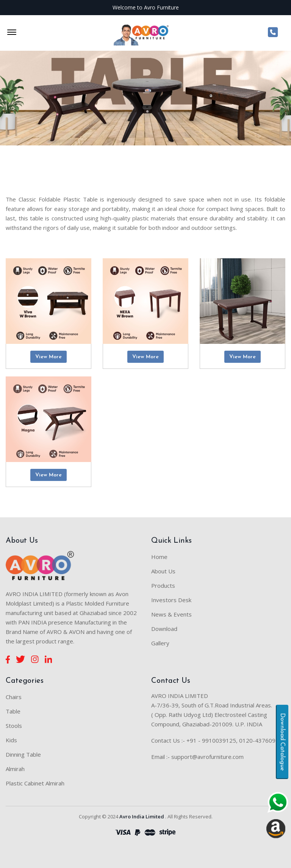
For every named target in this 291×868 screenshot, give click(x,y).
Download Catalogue (282, 742)
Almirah (15, 769)
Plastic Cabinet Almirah (35, 783)
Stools (14, 726)
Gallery (160, 643)
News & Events (171, 614)
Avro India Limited (142, 816)
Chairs (14, 697)
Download (164, 629)
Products (163, 585)
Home (159, 557)
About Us (163, 571)
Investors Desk (171, 600)
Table (13, 711)
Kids (11, 740)
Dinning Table (23, 754)
